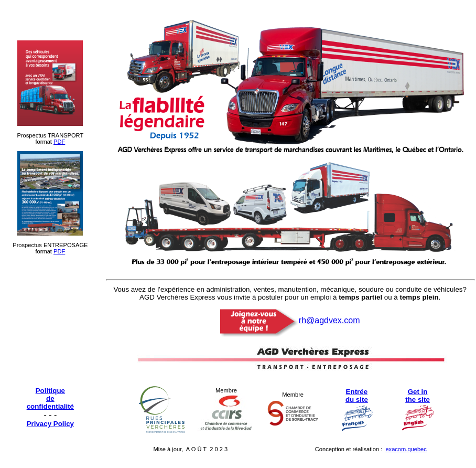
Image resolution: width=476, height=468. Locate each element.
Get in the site (418, 396)
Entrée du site (357, 396)
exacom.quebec (406, 449)
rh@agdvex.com (329, 320)
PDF (59, 142)
